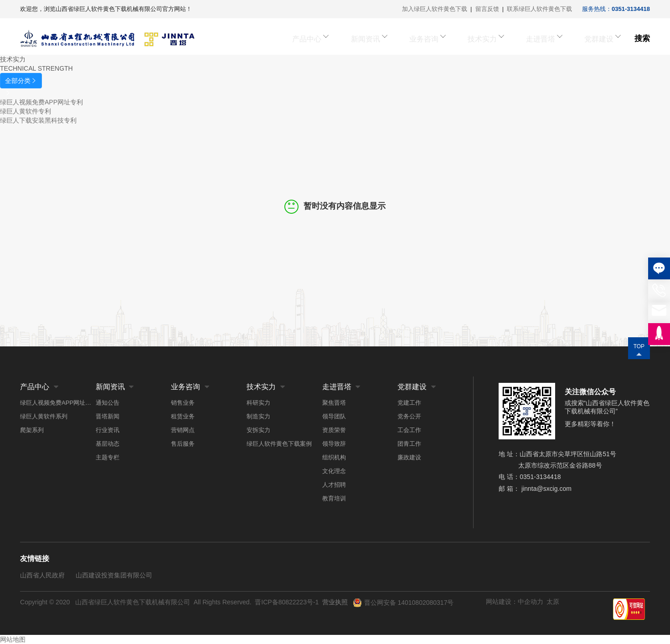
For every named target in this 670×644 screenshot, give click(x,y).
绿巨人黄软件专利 (26, 111)
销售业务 (183, 403)
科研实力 (258, 403)
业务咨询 (442, 39)
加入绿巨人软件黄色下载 (435, 9)
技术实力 (494, 39)
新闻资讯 (390, 39)
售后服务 (183, 444)
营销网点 (183, 430)
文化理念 (334, 471)
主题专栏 (108, 457)
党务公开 (409, 416)
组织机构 (334, 457)
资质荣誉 (334, 430)
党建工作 (409, 403)
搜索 (642, 39)
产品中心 (338, 39)
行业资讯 (108, 430)
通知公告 (108, 403)
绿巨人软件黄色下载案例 (279, 444)
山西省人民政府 (42, 575)
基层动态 (108, 444)
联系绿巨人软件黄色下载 (539, 9)
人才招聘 (334, 485)
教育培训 (334, 498)
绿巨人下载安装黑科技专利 (38, 120)
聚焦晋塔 (334, 403)
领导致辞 (334, 444)
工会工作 (409, 430)
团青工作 (409, 444)
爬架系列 (32, 430)
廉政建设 (409, 457)
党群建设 (598, 39)
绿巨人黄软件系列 (44, 416)
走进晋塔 (546, 39)
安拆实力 (258, 430)
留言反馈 (487, 9)
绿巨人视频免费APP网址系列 (58, 403)
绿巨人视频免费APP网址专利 (41, 102)
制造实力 (258, 416)
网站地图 (13, 639)
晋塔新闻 (108, 416)
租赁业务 (183, 416)
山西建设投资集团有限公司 (114, 575)
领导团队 (334, 416)
